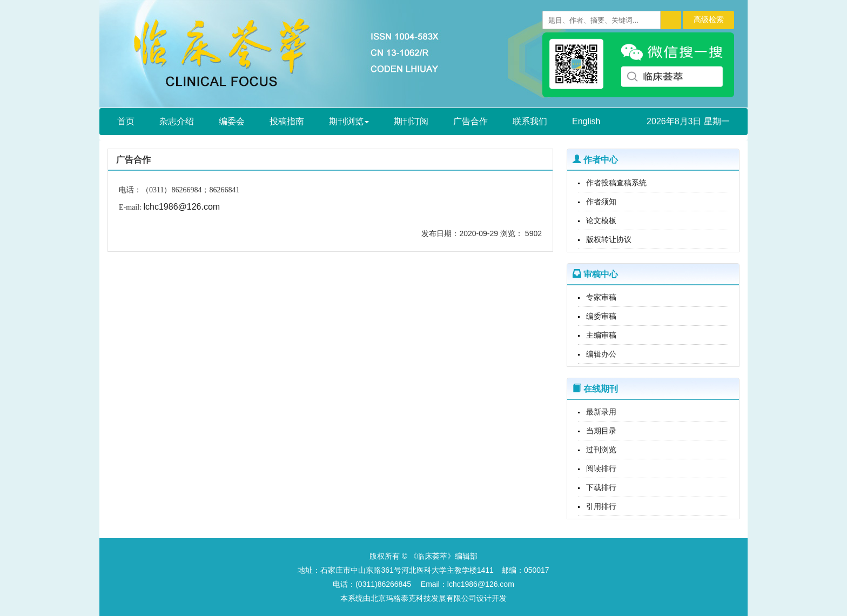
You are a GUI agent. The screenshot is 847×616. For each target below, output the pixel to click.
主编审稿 (601, 335)
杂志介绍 (177, 121)
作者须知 (601, 202)
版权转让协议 (609, 239)
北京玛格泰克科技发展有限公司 (423, 598)
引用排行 (601, 506)
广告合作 (470, 121)
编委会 (232, 121)
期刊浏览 (349, 121)
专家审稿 (601, 297)
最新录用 (601, 412)
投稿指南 (287, 121)
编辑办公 (601, 354)
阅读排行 (601, 468)
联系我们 (530, 121)
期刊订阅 (411, 121)
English (586, 121)
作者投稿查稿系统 (616, 183)
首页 (126, 121)
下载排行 (601, 487)
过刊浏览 (601, 450)
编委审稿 (601, 316)
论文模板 (601, 220)
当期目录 (601, 431)
